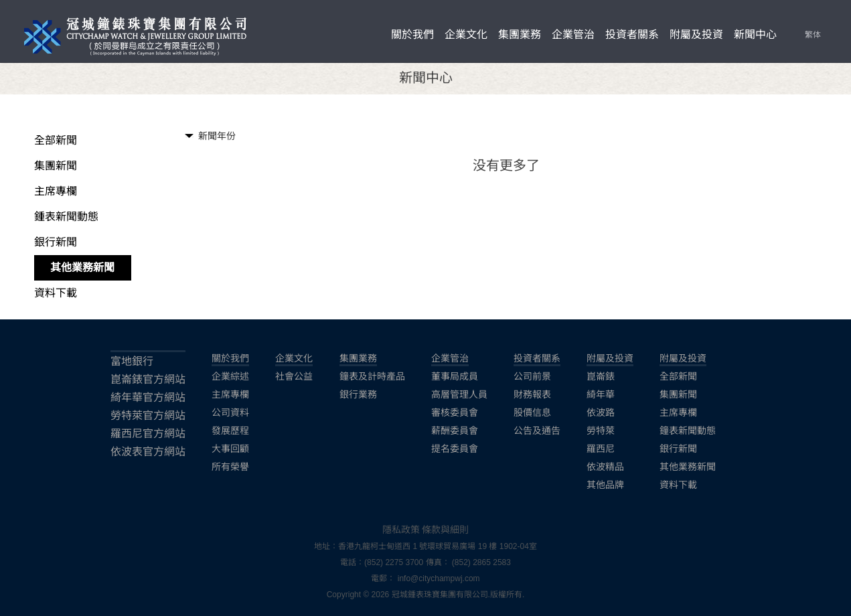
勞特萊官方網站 (148, 415)
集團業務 (520, 34)
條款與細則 (445, 530)
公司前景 (532, 376)
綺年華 (601, 394)
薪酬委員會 (455, 431)
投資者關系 (632, 34)
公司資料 (230, 412)
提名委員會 (455, 449)
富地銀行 (132, 361)
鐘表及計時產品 (372, 376)
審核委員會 (455, 412)
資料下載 (56, 293)
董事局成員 (455, 376)
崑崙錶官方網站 (148, 379)
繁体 (813, 35)
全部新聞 (56, 140)
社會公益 (294, 376)
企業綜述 (230, 376)
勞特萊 (601, 431)
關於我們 (412, 34)
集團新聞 (56, 166)
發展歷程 (230, 431)
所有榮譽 (230, 467)
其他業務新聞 (82, 267)
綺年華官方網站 (148, 397)
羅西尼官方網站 (148, 434)
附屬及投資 (696, 34)
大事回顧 (230, 449)
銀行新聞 (56, 242)
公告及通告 (537, 431)
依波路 (601, 412)
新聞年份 (217, 136)
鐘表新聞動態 (688, 431)
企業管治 (573, 34)
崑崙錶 (601, 376)
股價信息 (532, 412)
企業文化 (466, 34)
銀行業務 (358, 394)
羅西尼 (601, 449)
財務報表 (532, 394)
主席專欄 (56, 191)
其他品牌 (605, 485)
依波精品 (605, 467)
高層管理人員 (459, 394)
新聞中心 (755, 34)
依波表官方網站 (148, 452)
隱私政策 (401, 530)
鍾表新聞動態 (66, 217)
